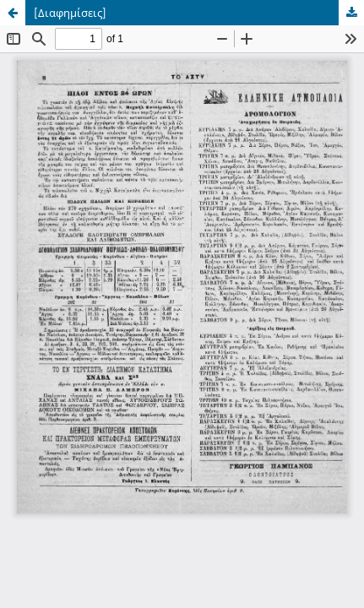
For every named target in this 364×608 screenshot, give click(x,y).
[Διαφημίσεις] (70, 13)
